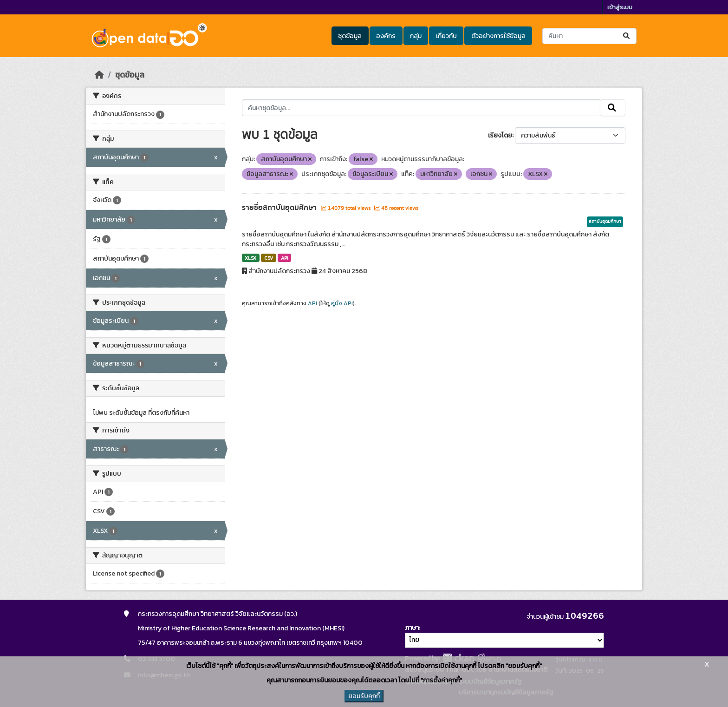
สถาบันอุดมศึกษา (605, 222)
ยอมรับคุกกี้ (364, 696)
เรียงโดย (500, 135)
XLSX (250, 258)
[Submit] (627, 36)
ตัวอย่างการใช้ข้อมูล (498, 36)
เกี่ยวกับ (446, 36)
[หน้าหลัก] (99, 75)
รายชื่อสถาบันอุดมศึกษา (280, 208)
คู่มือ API (342, 303)
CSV (269, 258)
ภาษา (412, 628)
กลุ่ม (416, 36)
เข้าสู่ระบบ (620, 7)
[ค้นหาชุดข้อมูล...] (589, 36)
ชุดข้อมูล (350, 36)
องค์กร (386, 36)
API (285, 258)
